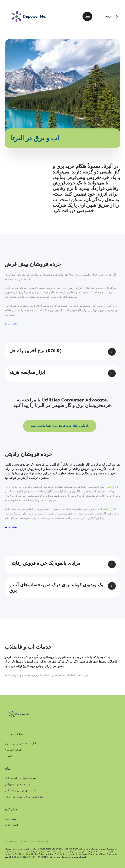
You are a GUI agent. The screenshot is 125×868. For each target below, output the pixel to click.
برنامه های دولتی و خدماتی (22, 791)
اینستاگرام (11, 825)
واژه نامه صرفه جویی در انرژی (24, 797)
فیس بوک (11, 819)
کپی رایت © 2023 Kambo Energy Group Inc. (27, 841)
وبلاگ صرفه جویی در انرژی (22, 744)
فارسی (109, 16)
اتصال (8, 756)
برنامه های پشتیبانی (17, 785)
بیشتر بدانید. (11, 324)
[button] (87, 16)
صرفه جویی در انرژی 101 (21, 778)
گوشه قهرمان (13, 750)
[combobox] (112, 16)
